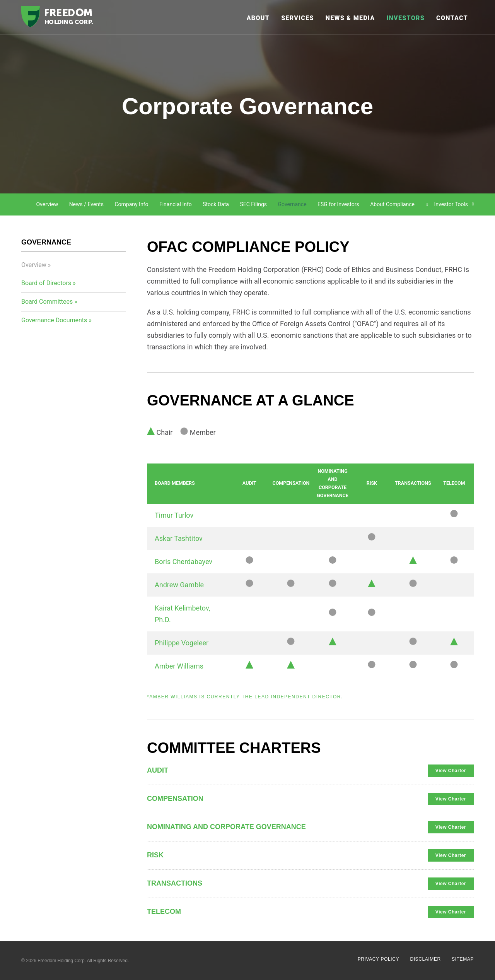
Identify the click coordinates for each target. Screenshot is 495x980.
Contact (452, 18)
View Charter (451, 771)
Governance (292, 204)
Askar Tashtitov (179, 538)
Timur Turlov (174, 515)
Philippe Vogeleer (182, 643)
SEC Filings (253, 204)
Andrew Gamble (179, 585)
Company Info (131, 204)
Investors (405, 18)
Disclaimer (425, 959)
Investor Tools (451, 204)
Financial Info (176, 204)
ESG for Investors (338, 204)
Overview (47, 204)
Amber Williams (179, 666)
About (258, 18)
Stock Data (216, 204)
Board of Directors (46, 283)
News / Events (86, 204)
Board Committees (47, 302)
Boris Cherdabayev (183, 562)
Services (298, 18)
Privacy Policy (378, 959)
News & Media (350, 18)
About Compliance (392, 204)
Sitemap (463, 959)
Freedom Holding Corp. (62, 961)
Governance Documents (54, 320)
